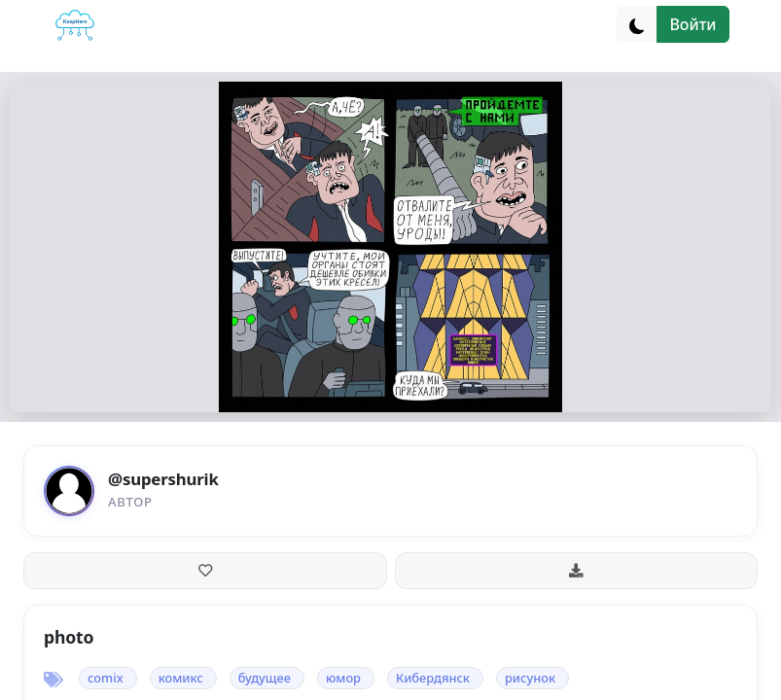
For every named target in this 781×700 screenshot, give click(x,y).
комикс (181, 678)
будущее (265, 678)
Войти (692, 24)
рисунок (530, 678)
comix (106, 678)
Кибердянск (433, 678)
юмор (343, 678)
